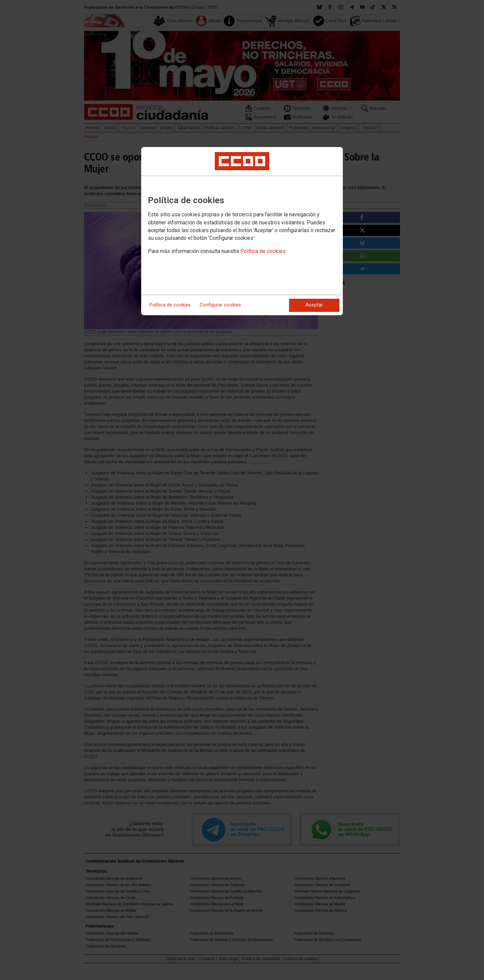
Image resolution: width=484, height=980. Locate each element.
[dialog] (242, 231)
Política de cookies (263, 251)
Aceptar (314, 305)
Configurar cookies (220, 305)
